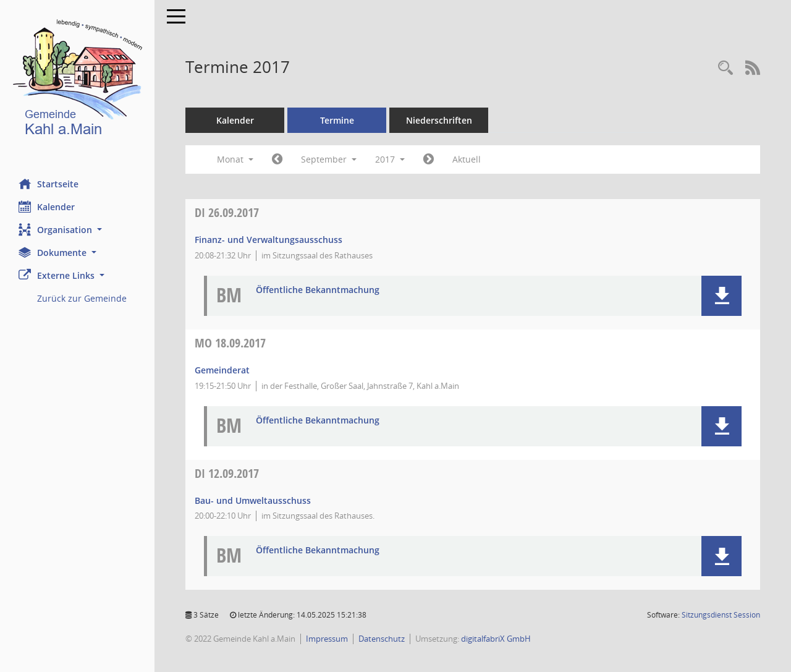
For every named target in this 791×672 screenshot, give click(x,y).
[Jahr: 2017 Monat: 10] (429, 159)
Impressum (327, 639)
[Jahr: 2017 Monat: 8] (277, 159)
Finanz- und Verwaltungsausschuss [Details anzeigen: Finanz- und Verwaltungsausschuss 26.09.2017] (269, 240)
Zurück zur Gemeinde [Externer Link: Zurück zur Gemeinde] (82, 298)
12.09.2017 (227, 473)
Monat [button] (235, 159)
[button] (77, 230)
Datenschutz (382, 639)
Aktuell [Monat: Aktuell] (467, 159)
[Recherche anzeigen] (725, 68)
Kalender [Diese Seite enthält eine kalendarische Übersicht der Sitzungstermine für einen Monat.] (47, 206)
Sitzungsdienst (721, 615)
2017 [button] (390, 159)
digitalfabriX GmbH (496, 639)
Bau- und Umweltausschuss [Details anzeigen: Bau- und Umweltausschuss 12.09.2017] (253, 500)
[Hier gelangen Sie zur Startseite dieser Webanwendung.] (77, 80)
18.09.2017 (230, 343)
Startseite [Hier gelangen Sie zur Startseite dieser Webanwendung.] (49, 184)
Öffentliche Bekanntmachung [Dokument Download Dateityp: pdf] (318, 290)
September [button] (329, 159)
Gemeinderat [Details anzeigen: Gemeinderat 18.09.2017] (222, 370)
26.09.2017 (227, 212)
